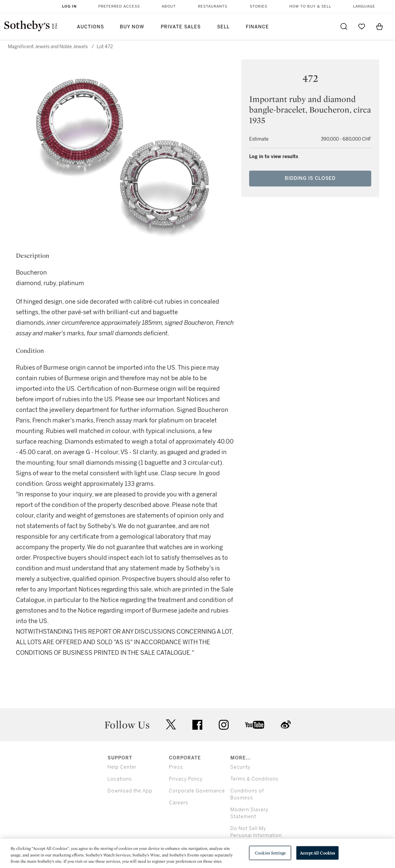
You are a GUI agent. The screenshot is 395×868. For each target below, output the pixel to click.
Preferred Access (119, 6)
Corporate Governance (197, 791)
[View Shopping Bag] (379, 26)
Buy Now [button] (132, 27)
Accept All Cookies (317, 853)
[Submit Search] (344, 26)
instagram (224, 725)
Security (240, 767)
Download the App (130, 791)
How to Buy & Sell (310, 6)
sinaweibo (286, 725)
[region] (197, 853)
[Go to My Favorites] (362, 26)
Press (176, 767)
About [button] (169, 6)
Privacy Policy (186, 779)
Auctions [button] (90, 27)
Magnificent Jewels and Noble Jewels (48, 47)
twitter (171, 725)
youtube (255, 725)
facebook (197, 725)
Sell (223, 27)
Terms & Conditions (254, 779)
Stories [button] (259, 6)
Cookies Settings (270, 853)
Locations (120, 779)
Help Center (122, 767)
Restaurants (213, 6)
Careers (179, 803)
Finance (257, 27)
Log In (69, 6)
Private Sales (181, 27)
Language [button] (364, 6)
